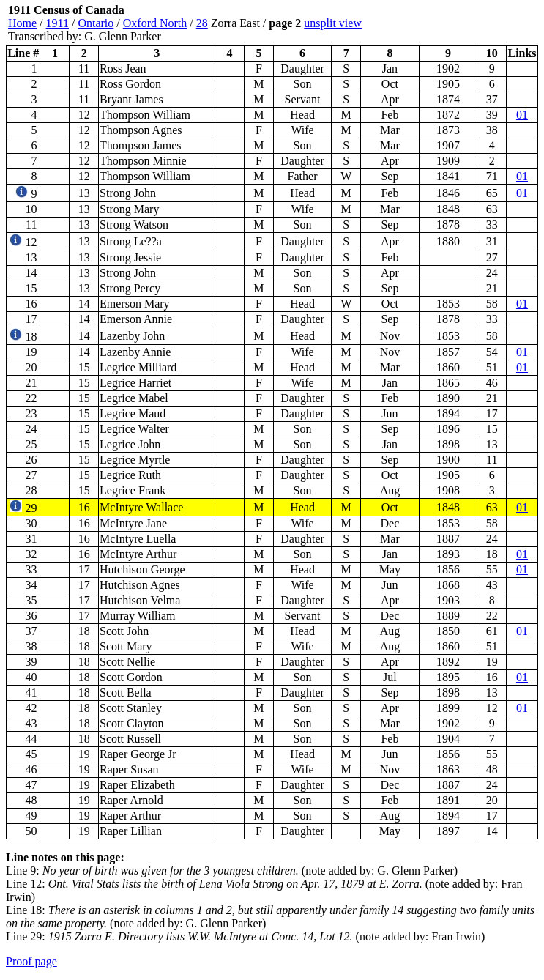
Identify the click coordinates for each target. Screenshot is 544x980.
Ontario (96, 23)
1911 (57, 23)
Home (22, 23)
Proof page (31, 961)
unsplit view (333, 23)
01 (522, 115)
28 (202, 23)
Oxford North (155, 23)
